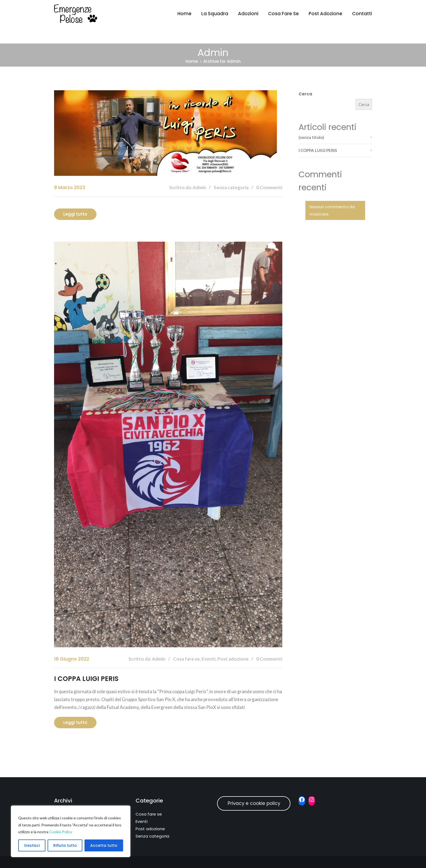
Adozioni (248, 14)
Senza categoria (152, 836)
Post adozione (325, 14)
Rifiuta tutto (65, 845)
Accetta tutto (104, 845)
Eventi (142, 821)
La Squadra (215, 14)
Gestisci (32, 845)
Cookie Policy (61, 832)
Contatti (362, 14)
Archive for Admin (222, 61)
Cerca (305, 94)
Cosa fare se (284, 14)
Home (184, 14)
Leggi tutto (75, 214)
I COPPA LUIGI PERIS (86, 679)
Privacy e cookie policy (254, 803)
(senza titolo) (311, 137)
